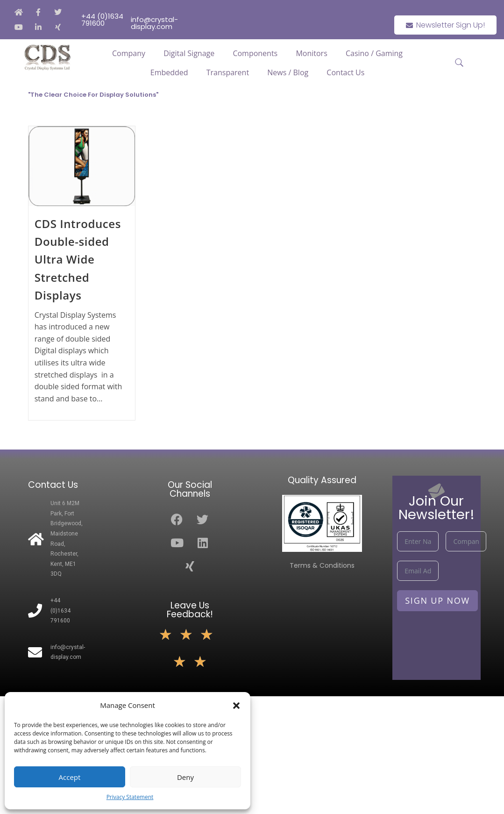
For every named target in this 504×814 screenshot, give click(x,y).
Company (129, 53)
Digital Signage (189, 53)
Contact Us (345, 72)
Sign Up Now (437, 600)
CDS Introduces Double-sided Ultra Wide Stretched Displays (78, 260)
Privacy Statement (130, 797)
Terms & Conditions (322, 565)
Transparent (228, 72)
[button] (236, 706)
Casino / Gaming (374, 53)
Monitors (311, 53)
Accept (70, 777)
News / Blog (288, 72)
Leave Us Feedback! (190, 610)
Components (255, 53)
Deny (185, 777)
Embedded (169, 72)
